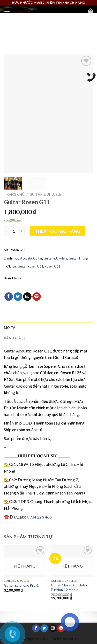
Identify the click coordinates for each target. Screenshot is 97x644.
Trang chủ (14, 194)
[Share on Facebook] (9, 297)
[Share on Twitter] (18, 297)
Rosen (19, 278)
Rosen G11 (52, 266)
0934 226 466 (39, 517)
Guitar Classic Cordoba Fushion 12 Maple (69, 587)
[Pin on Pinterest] (37, 297)
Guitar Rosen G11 (30, 266)
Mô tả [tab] (10, 328)
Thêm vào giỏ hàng (58, 231)
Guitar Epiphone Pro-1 (21, 585)
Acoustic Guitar (31, 258)
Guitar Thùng (78, 258)
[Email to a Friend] (27, 297)
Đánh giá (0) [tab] (15, 338)
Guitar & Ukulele (45, 194)
